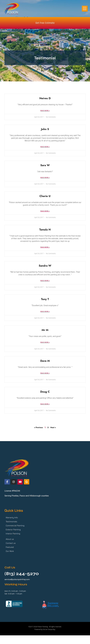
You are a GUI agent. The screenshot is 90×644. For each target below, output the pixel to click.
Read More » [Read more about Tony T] (45, 311)
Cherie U (45, 196)
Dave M (45, 361)
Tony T (45, 299)
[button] (85, 9)
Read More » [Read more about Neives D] (45, 111)
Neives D (45, 98)
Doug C (45, 392)
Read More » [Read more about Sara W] (45, 178)
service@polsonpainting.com (17, 579)
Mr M (45, 330)
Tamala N (45, 229)
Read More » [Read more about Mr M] (45, 342)
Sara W (45, 165)
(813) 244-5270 (22, 574)
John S (45, 129)
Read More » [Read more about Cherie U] (45, 211)
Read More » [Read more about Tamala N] (45, 247)
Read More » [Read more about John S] (45, 147)
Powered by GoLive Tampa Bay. (45, 629)
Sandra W (45, 266)
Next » (53, 427)
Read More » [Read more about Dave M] (45, 373)
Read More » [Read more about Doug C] (45, 404)
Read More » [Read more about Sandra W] (45, 281)
